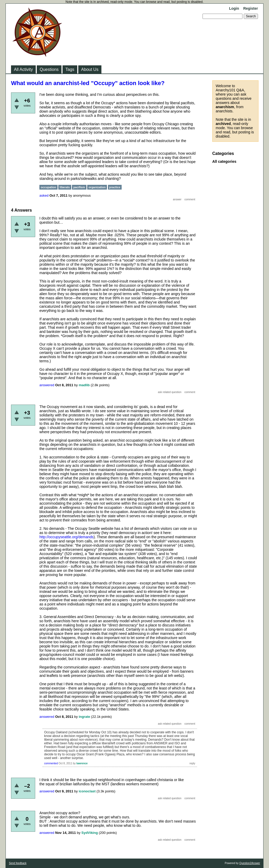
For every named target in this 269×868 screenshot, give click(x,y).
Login (234, 8)
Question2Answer (250, 863)
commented (51, 763)
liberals (65, 187)
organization (97, 187)
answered (47, 385)
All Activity (23, 69)
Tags (70, 69)
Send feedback (18, 863)
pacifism (79, 187)
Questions (49, 69)
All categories (224, 161)
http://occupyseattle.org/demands (66, 537)
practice (115, 187)
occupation (48, 187)
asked (44, 195)
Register (251, 8)
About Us (90, 69)
